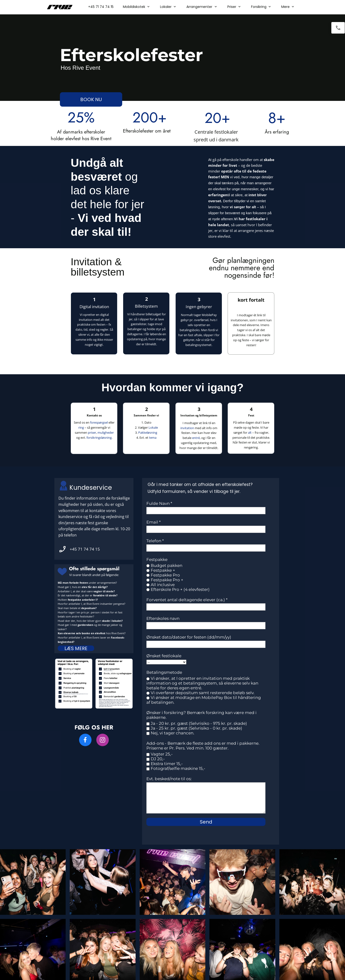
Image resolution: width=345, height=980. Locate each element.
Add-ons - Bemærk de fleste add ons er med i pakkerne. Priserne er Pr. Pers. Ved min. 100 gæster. (203, 746)
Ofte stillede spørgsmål (94, 569)
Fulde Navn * (159, 503)
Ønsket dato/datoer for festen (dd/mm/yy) (189, 637)
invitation (187, 428)
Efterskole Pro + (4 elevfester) (180, 589)
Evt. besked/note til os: (169, 779)
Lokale (153, 427)
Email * (154, 522)
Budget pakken (167, 565)
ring (81, 427)
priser (92, 432)
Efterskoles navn (163, 618)
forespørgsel (99, 422)
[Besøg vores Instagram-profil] (103, 740)
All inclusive (163, 585)
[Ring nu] (338, 28)
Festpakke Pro (165, 575)
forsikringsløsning (99, 438)
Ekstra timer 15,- (167, 764)
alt (250, 432)
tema (153, 438)
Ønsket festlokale (164, 656)
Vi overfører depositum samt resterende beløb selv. (203, 693)
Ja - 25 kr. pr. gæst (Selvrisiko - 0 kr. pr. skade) (196, 728)
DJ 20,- (158, 759)
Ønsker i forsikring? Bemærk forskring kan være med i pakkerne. (201, 715)
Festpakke (157, 559)
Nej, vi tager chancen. (172, 733)
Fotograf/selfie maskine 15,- (178, 768)
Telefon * (155, 541)
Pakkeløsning (148, 432)
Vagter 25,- (162, 754)
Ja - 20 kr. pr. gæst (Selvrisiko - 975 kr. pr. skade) (199, 723)
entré (196, 438)
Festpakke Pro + (167, 580)
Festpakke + (163, 570)
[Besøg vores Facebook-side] (85, 740)
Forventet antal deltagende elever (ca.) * (187, 600)
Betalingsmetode (164, 672)
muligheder (106, 432)
